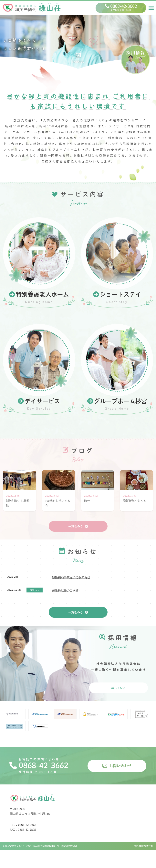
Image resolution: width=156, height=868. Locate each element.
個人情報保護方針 (144, 846)
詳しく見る (118, 688)
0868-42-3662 (39, 765)
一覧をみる (78, 526)
